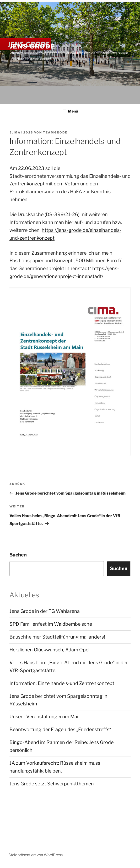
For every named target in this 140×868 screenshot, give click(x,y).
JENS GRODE (32, 46)
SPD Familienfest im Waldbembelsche (51, 624)
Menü (70, 111)
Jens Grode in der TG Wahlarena (45, 611)
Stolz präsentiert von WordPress (36, 855)
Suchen (18, 555)
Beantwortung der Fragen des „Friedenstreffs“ (60, 729)
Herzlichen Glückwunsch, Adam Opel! (50, 650)
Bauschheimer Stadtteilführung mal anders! (57, 637)
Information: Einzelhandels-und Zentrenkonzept (62, 683)
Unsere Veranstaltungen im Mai (44, 717)
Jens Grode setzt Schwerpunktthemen (52, 784)
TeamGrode (55, 132)
